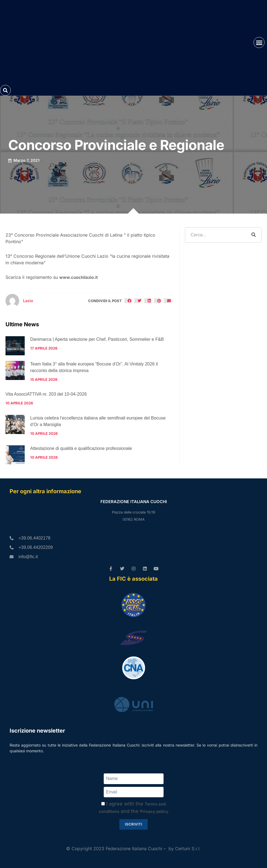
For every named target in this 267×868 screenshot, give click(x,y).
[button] (259, 42)
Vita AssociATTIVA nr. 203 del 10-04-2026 (46, 394)
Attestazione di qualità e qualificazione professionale (81, 448)
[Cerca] (254, 235)
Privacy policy (154, 811)
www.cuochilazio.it (78, 277)
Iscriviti (133, 824)
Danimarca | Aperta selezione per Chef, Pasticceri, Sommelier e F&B (97, 339)
